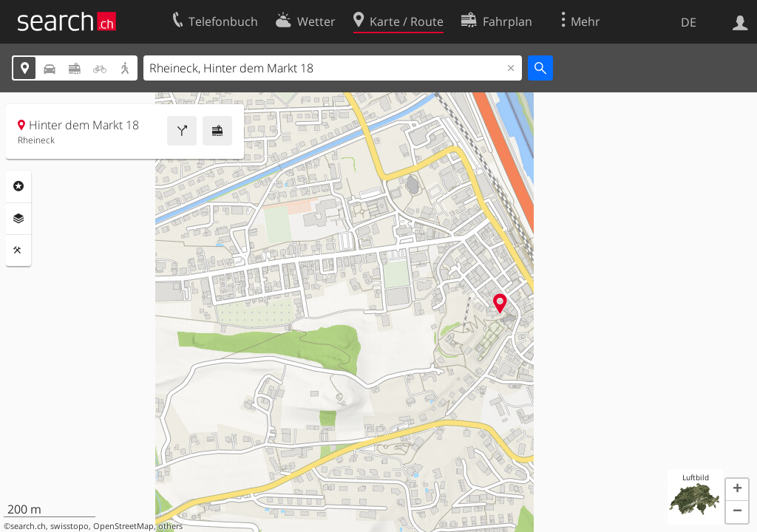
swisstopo (69, 526)
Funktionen (18, 250)
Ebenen (18, 219)
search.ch (28, 526)
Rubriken (18, 186)
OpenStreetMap (123, 526)
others (170, 526)
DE (689, 22)
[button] (737, 490)
